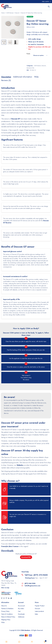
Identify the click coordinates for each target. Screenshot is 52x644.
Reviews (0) (6, 80)
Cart (19, 611)
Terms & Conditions (7, 614)
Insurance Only (30, 68)
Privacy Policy (5, 611)
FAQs (36, 77)
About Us (4, 606)
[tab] (6, 77)
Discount (37, 609)
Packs (28, 54)
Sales (36, 614)
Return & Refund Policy (8, 617)
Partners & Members (7, 609)
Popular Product (40, 606)
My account (21, 606)
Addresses (21, 617)
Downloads (21, 614)
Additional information (23, 77)
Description (6, 77)
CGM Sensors (37, 66)
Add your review (31, 27)
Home (3, 13)
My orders (21, 609)
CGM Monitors (25, 630)
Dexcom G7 (16, 119)
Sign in (32, 642)
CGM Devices (10, 13)
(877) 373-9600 (41, 575)
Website (20, 465)
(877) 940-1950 (30, 583)
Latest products (39, 611)
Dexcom (17, 13)
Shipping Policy (6, 620)
